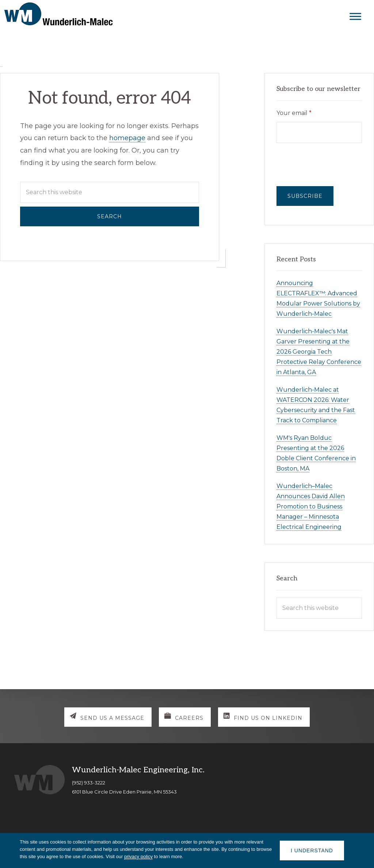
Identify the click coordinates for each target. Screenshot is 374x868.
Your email (294, 113)
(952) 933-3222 (89, 783)
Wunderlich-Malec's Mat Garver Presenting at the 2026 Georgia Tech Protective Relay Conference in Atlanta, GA (319, 352)
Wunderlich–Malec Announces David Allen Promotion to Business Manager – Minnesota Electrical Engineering (311, 506)
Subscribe (305, 196)
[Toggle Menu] (355, 16)
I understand (312, 850)
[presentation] (319, 165)
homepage (127, 138)
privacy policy (138, 857)
